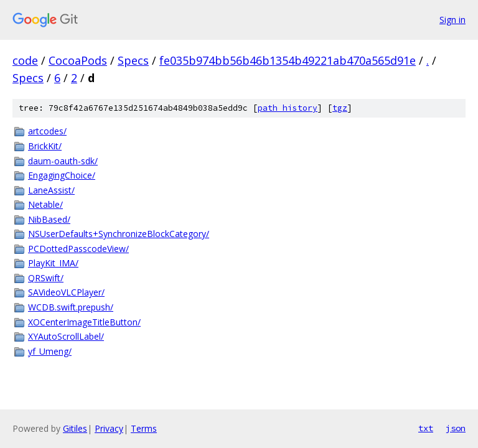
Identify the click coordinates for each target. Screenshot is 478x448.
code (25, 60)
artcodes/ (47, 131)
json (456, 428)
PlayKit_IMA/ (53, 263)
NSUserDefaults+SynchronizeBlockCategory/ (119, 234)
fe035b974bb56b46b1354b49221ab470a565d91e (288, 60)
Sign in (452, 20)
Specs (133, 60)
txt (426, 428)
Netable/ (45, 204)
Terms (144, 428)
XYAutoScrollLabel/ (66, 336)
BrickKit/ (45, 146)
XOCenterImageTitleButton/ (84, 322)
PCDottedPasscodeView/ (78, 249)
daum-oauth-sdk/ (63, 161)
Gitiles (75, 428)
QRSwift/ (46, 278)
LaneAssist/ (51, 190)
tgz (340, 108)
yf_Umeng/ (50, 351)
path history (288, 108)
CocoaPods (78, 60)
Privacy (109, 428)
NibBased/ (49, 219)
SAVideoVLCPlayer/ (66, 292)
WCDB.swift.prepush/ (71, 307)
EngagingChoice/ (62, 175)
